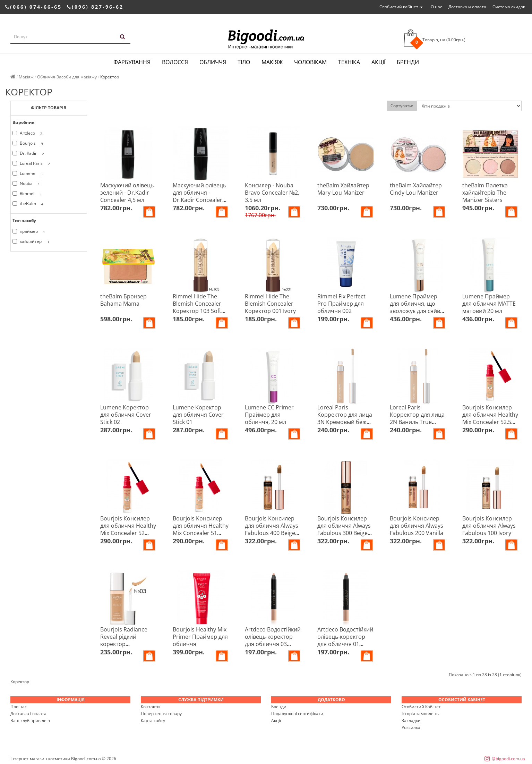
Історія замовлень (420, 714)
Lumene (29, 173)
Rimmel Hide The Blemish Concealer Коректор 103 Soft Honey (197, 307)
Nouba (27, 184)
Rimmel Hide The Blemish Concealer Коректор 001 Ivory (270, 304)
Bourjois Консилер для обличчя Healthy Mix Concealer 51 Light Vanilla (201, 529)
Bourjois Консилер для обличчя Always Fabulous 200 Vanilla (417, 526)
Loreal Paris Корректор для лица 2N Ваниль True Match (417, 418)
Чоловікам (310, 62)
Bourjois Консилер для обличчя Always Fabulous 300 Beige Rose (344, 529)
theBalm (29, 204)
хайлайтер (32, 241)
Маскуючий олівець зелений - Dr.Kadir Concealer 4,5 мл (127, 193)
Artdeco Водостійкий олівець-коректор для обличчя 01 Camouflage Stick (345, 640)
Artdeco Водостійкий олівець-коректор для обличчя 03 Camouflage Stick (273, 640)
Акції (378, 62)
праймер (30, 231)
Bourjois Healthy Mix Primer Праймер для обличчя (200, 637)
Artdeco (29, 133)
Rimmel (28, 194)
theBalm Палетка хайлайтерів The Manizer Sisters (485, 193)
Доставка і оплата (28, 714)
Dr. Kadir (29, 153)
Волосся (175, 62)
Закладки (411, 720)
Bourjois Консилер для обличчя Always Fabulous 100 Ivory (489, 526)
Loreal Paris (32, 163)
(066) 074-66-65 (33, 7)
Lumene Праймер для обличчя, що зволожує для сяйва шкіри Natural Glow (417, 307)
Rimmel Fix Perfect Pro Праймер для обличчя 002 (341, 304)
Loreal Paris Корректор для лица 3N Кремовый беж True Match (345, 418)
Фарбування (132, 62)
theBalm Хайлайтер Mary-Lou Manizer (343, 189)
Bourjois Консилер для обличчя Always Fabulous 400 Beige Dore (272, 529)
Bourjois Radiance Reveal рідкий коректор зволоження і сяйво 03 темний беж (127, 644)
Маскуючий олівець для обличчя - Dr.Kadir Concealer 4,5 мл (199, 196)
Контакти (150, 707)
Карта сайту (153, 720)
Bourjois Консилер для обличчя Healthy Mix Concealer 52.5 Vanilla (490, 418)
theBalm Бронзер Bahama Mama (123, 300)
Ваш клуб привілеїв (30, 720)
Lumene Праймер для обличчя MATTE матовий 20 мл (489, 304)
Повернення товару (161, 714)
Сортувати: (402, 106)
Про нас (19, 707)
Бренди (408, 62)
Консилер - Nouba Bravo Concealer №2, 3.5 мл (272, 193)
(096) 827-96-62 (95, 7)
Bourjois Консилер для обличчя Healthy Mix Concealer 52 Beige (128, 529)
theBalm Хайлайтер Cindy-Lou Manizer (416, 189)
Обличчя (213, 62)
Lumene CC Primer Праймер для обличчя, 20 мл (269, 415)
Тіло (244, 62)
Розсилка (411, 727)
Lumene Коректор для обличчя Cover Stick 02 (126, 415)
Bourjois (29, 143)
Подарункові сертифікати (297, 714)
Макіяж (272, 62)
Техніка (349, 62)
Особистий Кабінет (421, 707)
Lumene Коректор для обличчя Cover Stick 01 (198, 415)
